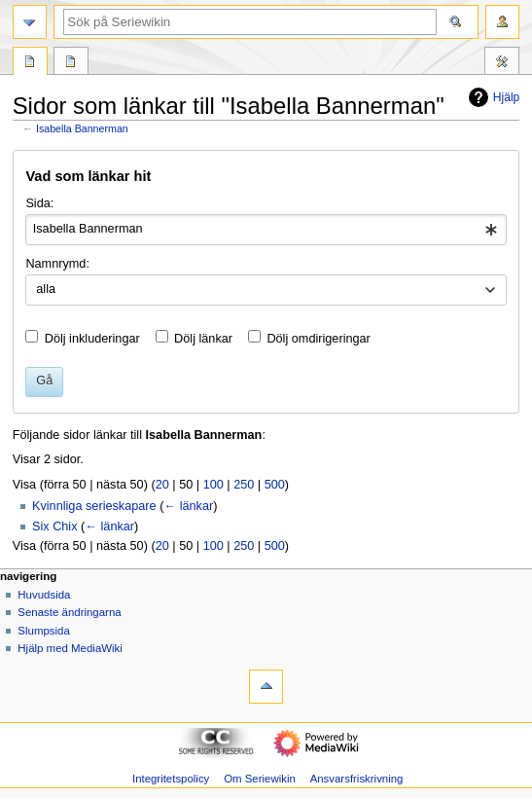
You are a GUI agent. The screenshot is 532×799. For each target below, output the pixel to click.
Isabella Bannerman (82, 128)
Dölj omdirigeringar (318, 339)
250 (244, 485)
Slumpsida (43, 631)
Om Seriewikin (260, 779)
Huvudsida (44, 595)
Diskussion (71, 63)
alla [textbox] (46, 289)
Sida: (39, 203)
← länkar (188, 506)
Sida (30, 63)
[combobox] (266, 230)
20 (162, 485)
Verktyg (502, 63)
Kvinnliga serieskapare (94, 506)
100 (213, 485)
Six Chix (55, 527)
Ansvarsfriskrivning (357, 779)
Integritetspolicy (171, 779)
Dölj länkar (203, 339)
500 (275, 485)
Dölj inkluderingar (92, 339)
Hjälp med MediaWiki (70, 648)
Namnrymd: (57, 264)
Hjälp (492, 97)
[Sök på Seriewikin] (250, 22)
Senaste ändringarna (69, 612)
